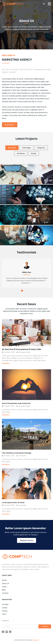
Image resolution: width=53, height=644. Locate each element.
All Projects (12, 148)
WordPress (21, 153)
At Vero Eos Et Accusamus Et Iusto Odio (22, 349)
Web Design (26, 148)
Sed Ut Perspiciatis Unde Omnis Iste (16, 403)
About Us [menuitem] (5, 584)
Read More (10, 125)
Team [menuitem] (4, 587)
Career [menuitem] (5, 608)
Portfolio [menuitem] (5, 604)
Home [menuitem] (4, 580)
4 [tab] (31, 291)
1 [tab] (22, 291)
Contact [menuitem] (5, 593)
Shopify (34, 153)
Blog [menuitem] (4, 590)
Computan (35, 640)
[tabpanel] (26, 273)
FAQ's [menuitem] (4, 614)
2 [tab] (25, 291)
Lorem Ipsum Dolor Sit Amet (13, 503)
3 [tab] (28, 291)
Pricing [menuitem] (5, 611)
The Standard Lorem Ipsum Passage (17, 453)
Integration (41, 148)
